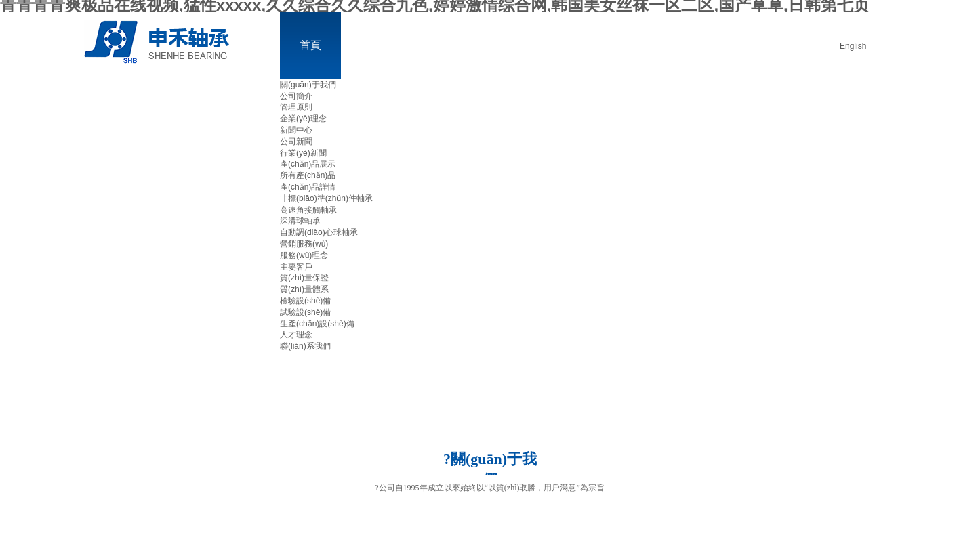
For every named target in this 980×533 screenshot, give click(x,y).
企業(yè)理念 (303, 119)
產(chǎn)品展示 (308, 164)
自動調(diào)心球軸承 (319, 232)
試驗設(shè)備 (305, 312)
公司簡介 (296, 96)
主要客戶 (296, 267)
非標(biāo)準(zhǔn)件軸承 (326, 198)
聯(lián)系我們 (305, 346)
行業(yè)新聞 (303, 153)
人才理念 (296, 335)
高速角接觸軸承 (308, 210)
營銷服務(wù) (304, 244)
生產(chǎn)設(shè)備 (317, 324)
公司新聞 (296, 142)
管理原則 (296, 107)
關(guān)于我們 (308, 85)
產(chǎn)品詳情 (308, 187)
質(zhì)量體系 (304, 289)
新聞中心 (296, 130)
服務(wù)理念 (304, 255)
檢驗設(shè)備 (305, 301)
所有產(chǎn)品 (308, 175)
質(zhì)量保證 (304, 278)
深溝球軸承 (300, 221)
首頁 (310, 45)
